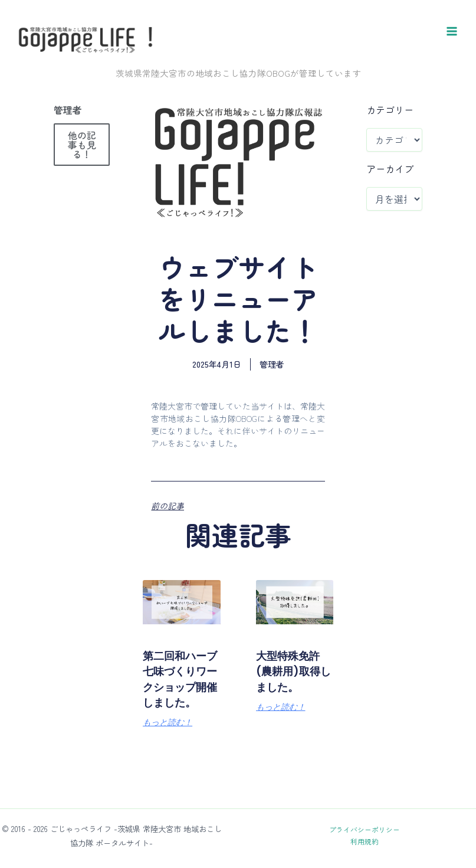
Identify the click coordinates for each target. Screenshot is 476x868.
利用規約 (365, 841)
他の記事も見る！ (82, 184)
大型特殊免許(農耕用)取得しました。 (289, 717)
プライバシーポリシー (365, 829)
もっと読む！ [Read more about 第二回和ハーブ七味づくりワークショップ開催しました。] (168, 792)
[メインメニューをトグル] (452, 51)
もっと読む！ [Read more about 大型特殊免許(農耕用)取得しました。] (281, 761)
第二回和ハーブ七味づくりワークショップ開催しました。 (176, 733)
